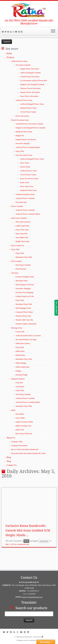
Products (11, 57)
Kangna (18, 371)
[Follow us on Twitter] (6, 32)
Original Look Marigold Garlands (32, 84)
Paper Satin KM (21, 234)
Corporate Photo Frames (24, 312)
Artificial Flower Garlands (25, 198)
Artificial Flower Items (19, 61)
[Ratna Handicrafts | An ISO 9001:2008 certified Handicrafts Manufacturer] (29, 10)
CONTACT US (56, 308)
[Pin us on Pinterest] (19, 32)
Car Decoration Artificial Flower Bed (33, 81)
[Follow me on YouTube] (17, 32)
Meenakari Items (22, 281)
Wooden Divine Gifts (23, 316)
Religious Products (18, 379)
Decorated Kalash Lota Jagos (26, 339)
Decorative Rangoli (23, 143)
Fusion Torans (25, 167)
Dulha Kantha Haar (22, 367)
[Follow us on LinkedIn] (22, 32)
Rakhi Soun (20, 430)
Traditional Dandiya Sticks (25, 194)
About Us (11, 438)
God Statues (20, 387)
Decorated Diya (21, 202)
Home (9, 53)
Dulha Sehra (20, 351)
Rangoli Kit (20, 136)
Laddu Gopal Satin (22, 226)
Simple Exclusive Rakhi (24, 422)
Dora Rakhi (20, 414)
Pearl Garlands (16, 261)
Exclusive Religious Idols (25, 277)
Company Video (17, 442)
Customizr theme (35, 640)
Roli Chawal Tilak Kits (24, 434)
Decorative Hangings (23, 289)
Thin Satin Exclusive (23, 222)
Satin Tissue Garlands (19, 218)
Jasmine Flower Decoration (30, 92)
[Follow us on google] (11, 32)
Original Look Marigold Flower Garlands (30, 128)
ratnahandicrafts (23, 544)
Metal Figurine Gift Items (25, 285)
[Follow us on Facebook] (9, 32)
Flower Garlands (17, 206)
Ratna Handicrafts (26, 637)
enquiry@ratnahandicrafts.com (32, 597)
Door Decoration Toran (24, 155)
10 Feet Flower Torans (28, 112)
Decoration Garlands (23, 65)
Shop (9, 461)
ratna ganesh (44, 541)
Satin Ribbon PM (22, 238)
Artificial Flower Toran (24, 100)
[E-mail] (3, 32)
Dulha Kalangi (21, 363)
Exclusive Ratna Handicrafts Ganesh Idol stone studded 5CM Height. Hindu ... (28, 530)
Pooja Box (19, 383)
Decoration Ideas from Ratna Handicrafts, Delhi (28, 453)
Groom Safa (20, 332)
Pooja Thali (20, 151)
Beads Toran (25, 182)
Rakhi (13, 410)
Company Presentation (19, 446)
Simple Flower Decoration (30, 69)
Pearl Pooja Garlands (23, 265)
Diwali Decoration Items (20, 120)
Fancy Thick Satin (22, 230)
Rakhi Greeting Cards (23, 426)
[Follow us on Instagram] (14, 32)
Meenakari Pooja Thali (24, 257)
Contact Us (12, 465)
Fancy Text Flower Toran (29, 179)
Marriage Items (17, 328)
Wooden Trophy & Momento (26, 324)
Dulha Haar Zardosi (23, 343)
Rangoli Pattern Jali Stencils (26, 140)
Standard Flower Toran (28, 108)
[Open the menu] (53, 31)
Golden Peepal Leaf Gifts (25, 296)
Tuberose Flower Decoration (30, 88)
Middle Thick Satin (22, 241)
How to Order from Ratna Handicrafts (25, 449)
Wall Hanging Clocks (23, 308)
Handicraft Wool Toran (24, 132)
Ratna (26, 541)
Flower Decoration (22, 116)
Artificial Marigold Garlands (30, 73)
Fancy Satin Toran (27, 186)
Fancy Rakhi (20, 418)
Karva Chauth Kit (17, 246)
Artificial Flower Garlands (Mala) (28, 147)
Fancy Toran (25, 163)
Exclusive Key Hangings (24, 292)
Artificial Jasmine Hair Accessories (28, 336)
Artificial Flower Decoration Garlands (29, 124)
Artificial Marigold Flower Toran (32, 104)
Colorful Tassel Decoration (30, 77)
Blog (9, 457)
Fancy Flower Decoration (29, 96)
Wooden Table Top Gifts (24, 320)
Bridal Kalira (20, 355)
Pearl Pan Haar (21, 269)
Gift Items (15, 273)
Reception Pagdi (21, 375)
